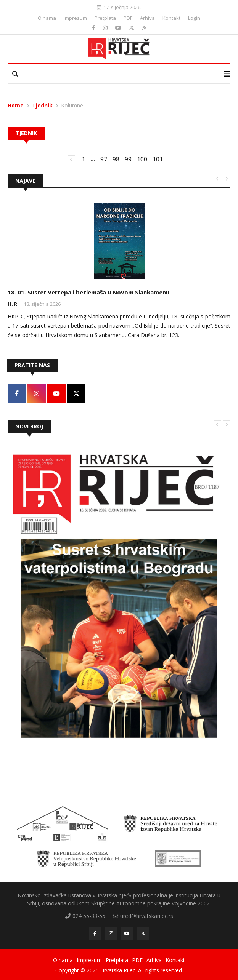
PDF (128, 18)
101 (158, 159)
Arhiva (147, 18)
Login (194, 18)
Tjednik (42, 105)
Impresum (75, 18)
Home (16, 105)
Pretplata (105, 18)
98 (116, 159)
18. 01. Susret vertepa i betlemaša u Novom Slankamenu (88, 292)
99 (128, 159)
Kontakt (171, 18)
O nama (47, 18)
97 (104, 159)
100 (142, 159)
